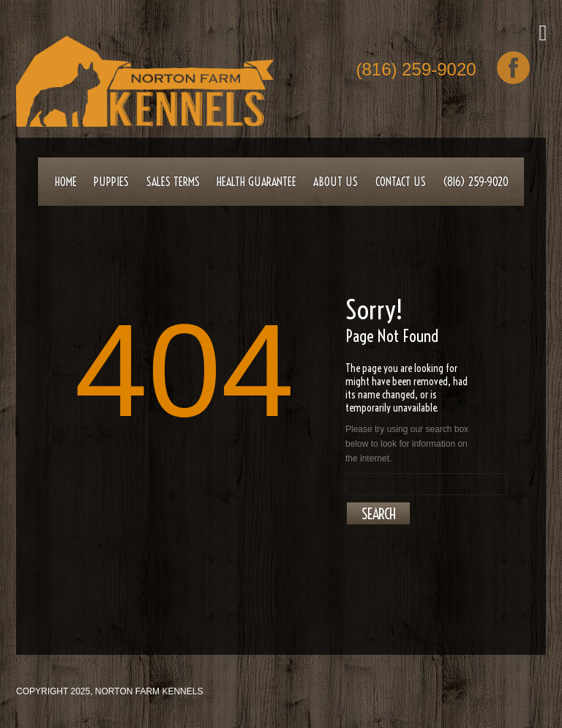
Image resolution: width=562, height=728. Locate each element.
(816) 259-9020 (416, 71)
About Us (336, 182)
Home (66, 182)
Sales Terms (173, 182)
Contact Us (401, 182)
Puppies (111, 182)
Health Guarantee (256, 182)
